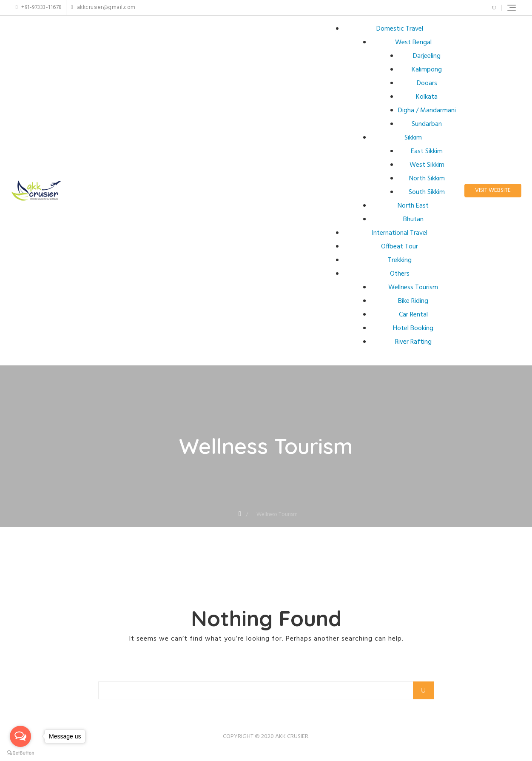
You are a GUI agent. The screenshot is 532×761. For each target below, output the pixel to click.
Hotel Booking (413, 328)
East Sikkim (427, 151)
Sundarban (427, 124)
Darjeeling (427, 56)
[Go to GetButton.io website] (20, 752)
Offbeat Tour (400, 247)
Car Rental (413, 315)
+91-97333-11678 (39, 8)
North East (413, 206)
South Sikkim (427, 192)
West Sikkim (427, 165)
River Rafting (413, 342)
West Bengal (413, 43)
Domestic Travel (400, 29)
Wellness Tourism (413, 288)
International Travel (400, 233)
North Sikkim (427, 179)
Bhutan (413, 219)
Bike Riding (413, 301)
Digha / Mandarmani (427, 111)
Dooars (427, 83)
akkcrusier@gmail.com (103, 8)
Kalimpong (427, 70)
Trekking (400, 260)
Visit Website (493, 190)
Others (400, 274)
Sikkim (413, 138)
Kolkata (427, 97)
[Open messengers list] (20, 736)
